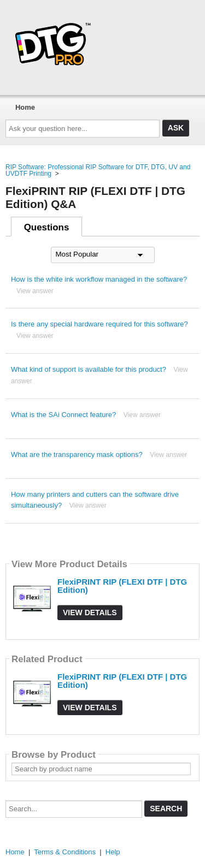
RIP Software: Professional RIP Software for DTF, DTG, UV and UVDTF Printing (98, 170)
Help (113, 852)
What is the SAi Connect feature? (63, 415)
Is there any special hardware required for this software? (99, 324)
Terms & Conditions (65, 852)
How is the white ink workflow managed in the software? (99, 279)
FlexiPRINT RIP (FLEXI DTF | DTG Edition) (122, 586)
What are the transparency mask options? (77, 454)
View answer (35, 291)
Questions (47, 227)
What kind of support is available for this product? (89, 369)
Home (25, 107)
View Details (90, 613)
